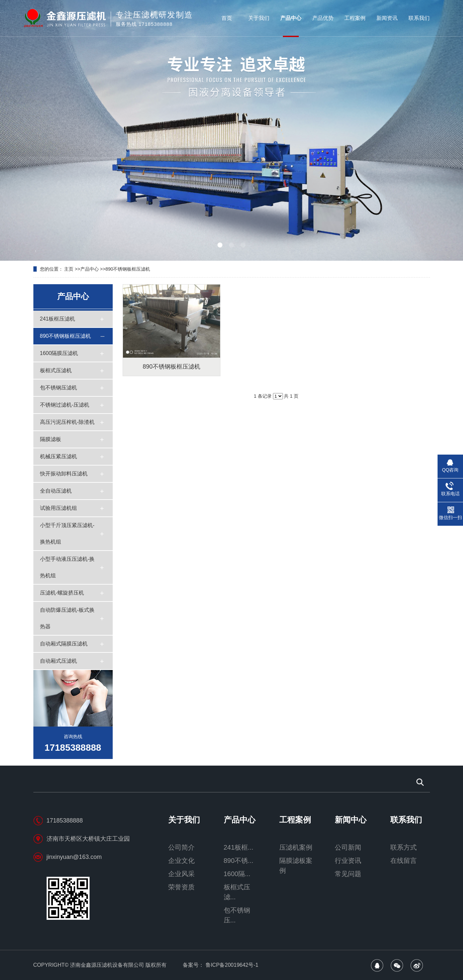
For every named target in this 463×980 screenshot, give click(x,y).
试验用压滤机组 (58, 508)
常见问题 (348, 874)
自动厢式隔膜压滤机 (64, 644)
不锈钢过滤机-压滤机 (65, 405)
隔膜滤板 (51, 439)
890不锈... (239, 861)
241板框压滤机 (58, 319)
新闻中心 (351, 820)
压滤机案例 (296, 847)
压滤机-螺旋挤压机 (62, 593)
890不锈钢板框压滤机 (128, 269)
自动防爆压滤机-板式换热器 (67, 618)
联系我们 (419, 18)
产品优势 (323, 18)
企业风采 (181, 874)
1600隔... (237, 874)
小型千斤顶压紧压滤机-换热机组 (67, 534)
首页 (227, 18)
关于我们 (259, 18)
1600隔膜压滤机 (59, 353)
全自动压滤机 (56, 491)
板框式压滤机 (56, 370)
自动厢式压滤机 (58, 661)
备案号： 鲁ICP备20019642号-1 (221, 965)
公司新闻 (348, 847)
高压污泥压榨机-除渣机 (67, 422)
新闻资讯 (387, 18)
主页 (69, 269)
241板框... (239, 847)
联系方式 (404, 847)
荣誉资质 (181, 887)
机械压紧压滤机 (58, 456)
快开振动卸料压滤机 (64, 474)
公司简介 (181, 847)
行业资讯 (348, 861)
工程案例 (355, 18)
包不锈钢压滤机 (58, 388)
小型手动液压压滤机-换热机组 (67, 567)
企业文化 (181, 861)
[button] (220, 245)
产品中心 (291, 18)
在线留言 (404, 861)
